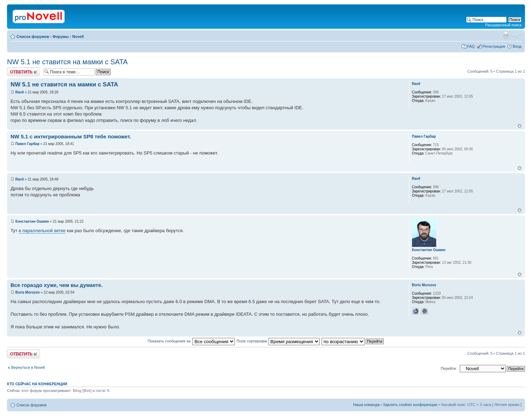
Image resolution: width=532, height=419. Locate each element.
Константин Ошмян (32, 221)
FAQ (471, 46)
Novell (78, 37)
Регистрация (494, 46)
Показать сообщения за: (191, 341)
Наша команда (366, 405)
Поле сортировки (278, 341)
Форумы (61, 37)
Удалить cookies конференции (410, 405)
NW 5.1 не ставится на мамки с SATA (67, 62)
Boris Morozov (28, 292)
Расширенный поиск (503, 25)
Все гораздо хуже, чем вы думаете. (56, 285)
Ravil (20, 92)
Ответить (24, 72)
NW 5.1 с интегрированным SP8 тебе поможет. (71, 136)
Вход (517, 46)
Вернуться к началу (520, 126)
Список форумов (33, 37)
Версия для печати (506, 35)
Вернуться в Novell (28, 367)
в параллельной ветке (42, 231)
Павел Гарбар (28, 144)
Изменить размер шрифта (516, 35)
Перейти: (449, 368)
